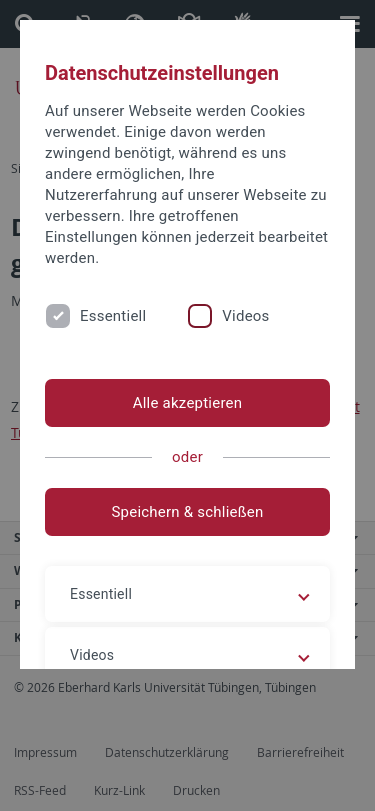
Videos (245, 316)
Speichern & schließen (187, 512)
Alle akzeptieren (188, 403)
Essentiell (113, 316)
